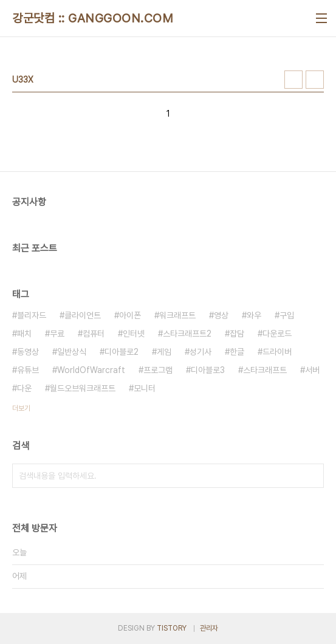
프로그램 (158, 370)
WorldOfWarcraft (91, 370)
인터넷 (134, 334)
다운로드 (277, 334)
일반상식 (72, 352)
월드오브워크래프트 (83, 388)
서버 (312, 370)
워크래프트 (177, 315)
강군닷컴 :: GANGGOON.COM (93, 18)
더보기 (21, 408)
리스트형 (315, 80)
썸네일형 (293, 80)
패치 (24, 334)
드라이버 (277, 352)
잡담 (237, 334)
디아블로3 (208, 370)
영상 (221, 315)
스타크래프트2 (187, 334)
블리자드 (32, 315)
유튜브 (28, 370)
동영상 (28, 352)
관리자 (209, 628)
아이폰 (130, 315)
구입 (287, 315)
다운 (24, 388)
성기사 (201, 352)
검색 (312, 476)
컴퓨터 (94, 334)
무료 (57, 334)
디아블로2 (122, 352)
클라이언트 (83, 315)
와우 (254, 315)
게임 (164, 352)
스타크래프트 (265, 370)
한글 (237, 352)
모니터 (145, 388)
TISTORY (172, 628)
